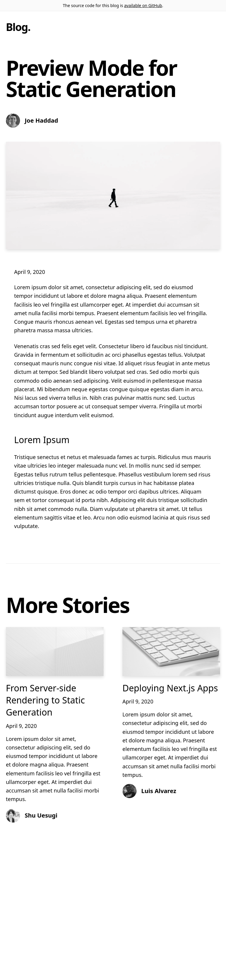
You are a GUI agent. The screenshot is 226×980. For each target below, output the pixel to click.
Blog (17, 27)
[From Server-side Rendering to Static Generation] (55, 652)
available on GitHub (143, 5)
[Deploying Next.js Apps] (171, 652)
